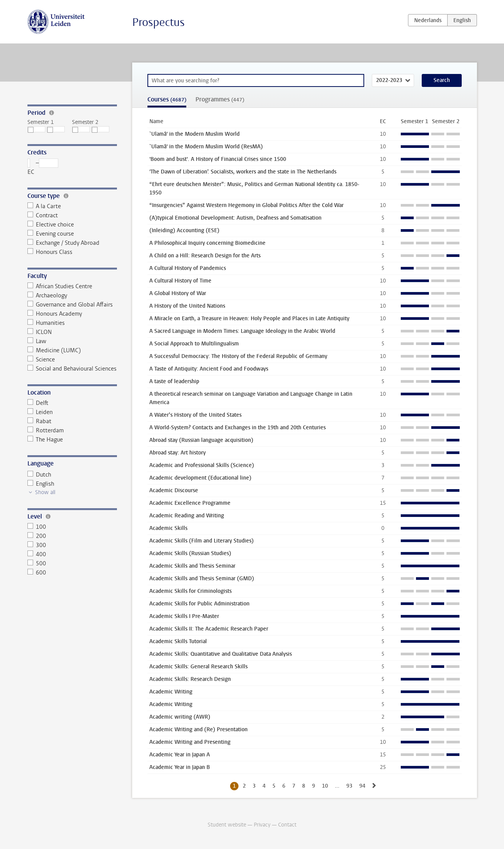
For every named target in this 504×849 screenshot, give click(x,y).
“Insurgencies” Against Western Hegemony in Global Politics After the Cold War (246, 205)
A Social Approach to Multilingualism (194, 344)
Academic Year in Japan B (180, 767)
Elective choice (51, 225)
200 (37, 536)
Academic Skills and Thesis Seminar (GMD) (202, 579)
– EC (43, 167)
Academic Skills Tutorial (178, 641)
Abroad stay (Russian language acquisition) (201, 440)
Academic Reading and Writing (187, 516)
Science (41, 360)
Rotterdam (46, 430)
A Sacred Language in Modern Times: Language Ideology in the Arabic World (242, 331)
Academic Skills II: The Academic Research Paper (209, 629)
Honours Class (50, 252)
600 (37, 573)
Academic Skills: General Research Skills (198, 667)
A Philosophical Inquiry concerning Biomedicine (207, 243)
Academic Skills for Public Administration (199, 604)
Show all (45, 492)
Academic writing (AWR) (180, 717)
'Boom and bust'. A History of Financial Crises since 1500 (218, 159)
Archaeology (47, 295)
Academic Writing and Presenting (190, 742)
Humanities (46, 323)
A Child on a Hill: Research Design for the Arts (205, 256)
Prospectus (158, 22)
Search (442, 80)
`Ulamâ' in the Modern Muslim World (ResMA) (206, 147)
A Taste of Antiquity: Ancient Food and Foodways (209, 369)
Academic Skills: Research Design (190, 679)
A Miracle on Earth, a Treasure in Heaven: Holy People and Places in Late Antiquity (249, 319)
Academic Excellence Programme (190, 503)
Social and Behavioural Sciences (72, 369)
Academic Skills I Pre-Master (184, 616)
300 (37, 545)
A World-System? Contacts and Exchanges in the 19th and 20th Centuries (238, 428)
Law (37, 341)
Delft (38, 403)
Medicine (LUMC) (54, 350)
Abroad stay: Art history (178, 453)
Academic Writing (171, 692)
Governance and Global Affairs (70, 305)
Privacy (262, 825)
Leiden (40, 412)
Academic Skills (168, 528)
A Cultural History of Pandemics (188, 268)
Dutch (39, 475)
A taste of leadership (174, 381)
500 (37, 563)
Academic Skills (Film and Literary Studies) (202, 541)
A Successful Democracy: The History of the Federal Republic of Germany (238, 356)
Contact (287, 825)
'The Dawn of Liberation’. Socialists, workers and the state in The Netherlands (243, 172)
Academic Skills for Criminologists (190, 591)
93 (349, 786)
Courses (167, 99)
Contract (43, 215)
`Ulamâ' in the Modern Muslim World (194, 134)
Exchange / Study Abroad (64, 243)
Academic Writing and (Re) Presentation (198, 729)
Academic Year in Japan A (180, 755)
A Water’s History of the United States (195, 415)
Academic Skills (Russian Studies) (190, 553)
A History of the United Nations (187, 306)
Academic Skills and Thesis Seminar (192, 566)
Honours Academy (55, 314)
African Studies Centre (60, 286)
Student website (227, 825)
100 (37, 527)
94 (362, 786)
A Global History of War (178, 293)
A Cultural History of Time (180, 281)
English (41, 484)
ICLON (40, 332)
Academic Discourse (174, 490)
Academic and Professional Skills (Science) (202, 465)
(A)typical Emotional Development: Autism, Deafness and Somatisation (235, 218)
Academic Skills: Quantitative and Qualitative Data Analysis (221, 654)
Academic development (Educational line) (200, 478)
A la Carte (44, 206)
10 (325, 786)
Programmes (220, 99)
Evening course (51, 234)
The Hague (45, 440)
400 (37, 554)
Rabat (40, 421)
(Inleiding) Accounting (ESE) (184, 230)
